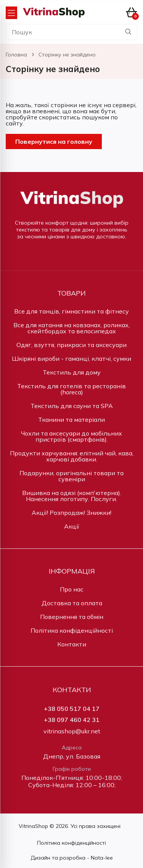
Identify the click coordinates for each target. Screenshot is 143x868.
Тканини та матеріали (71, 420)
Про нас (72, 589)
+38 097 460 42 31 (72, 720)
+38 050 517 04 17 (72, 709)
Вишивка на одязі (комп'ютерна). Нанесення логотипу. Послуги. (72, 496)
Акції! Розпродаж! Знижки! (71, 513)
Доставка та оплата (72, 603)
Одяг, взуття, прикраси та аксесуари (71, 345)
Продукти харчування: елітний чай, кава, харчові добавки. (72, 456)
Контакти (72, 644)
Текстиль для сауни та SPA (72, 406)
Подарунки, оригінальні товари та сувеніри (71, 476)
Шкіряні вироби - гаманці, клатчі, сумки (71, 358)
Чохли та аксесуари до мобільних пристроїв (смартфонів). (71, 436)
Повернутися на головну (54, 141)
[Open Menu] (11, 13)
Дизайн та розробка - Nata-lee (72, 858)
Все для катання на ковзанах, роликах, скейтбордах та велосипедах (71, 328)
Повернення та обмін (72, 617)
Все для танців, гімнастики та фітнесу (71, 311)
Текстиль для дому (72, 372)
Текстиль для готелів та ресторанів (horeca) (71, 389)
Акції (72, 526)
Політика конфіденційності (72, 630)
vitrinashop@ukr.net (72, 731)
